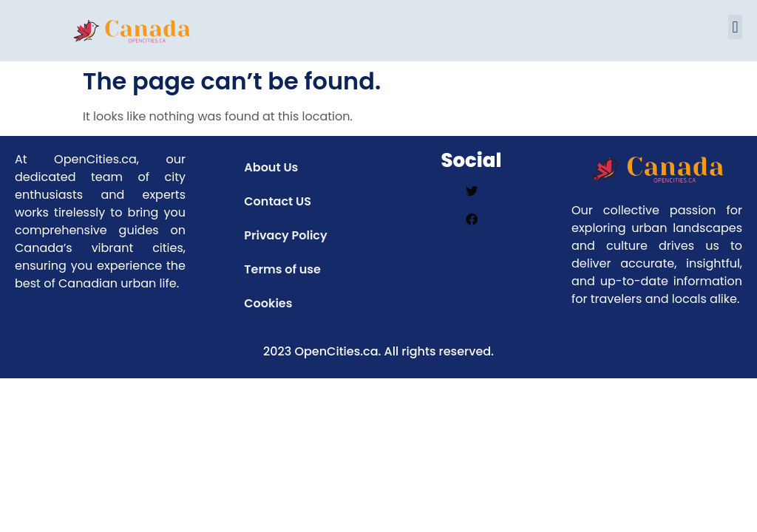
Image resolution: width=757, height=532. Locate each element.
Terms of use (282, 269)
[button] (735, 27)
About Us (271, 167)
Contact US (278, 201)
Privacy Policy (285, 235)
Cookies (268, 303)
